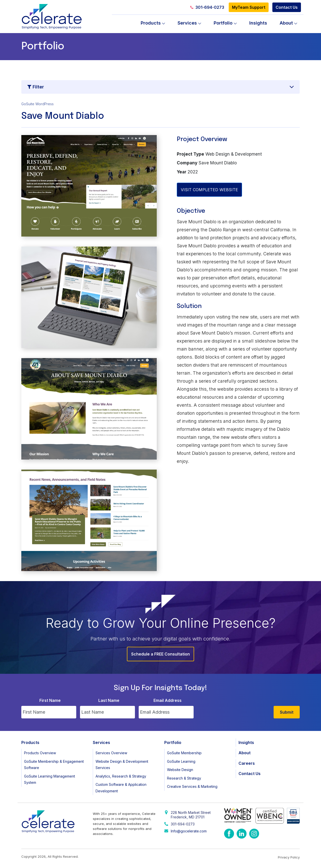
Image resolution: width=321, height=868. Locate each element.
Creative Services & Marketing (192, 786)
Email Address (168, 700)
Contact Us (287, 7)
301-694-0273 (207, 7)
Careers (247, 763)
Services (187, 23)
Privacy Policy (289, 857)
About (286, 23)
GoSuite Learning (181, 761)
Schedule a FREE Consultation (160, 654)
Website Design (180, 770)
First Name (50, 700)
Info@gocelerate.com (189, 831)
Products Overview (40, 753)
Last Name (109, 700)
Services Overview (111, 753)
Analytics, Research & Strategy (121, 776)
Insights (258, 23)
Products (151, 23)
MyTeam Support (249, 7)
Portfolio (223, 23)
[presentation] (235, 709)
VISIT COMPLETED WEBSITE (209, 190)
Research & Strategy (184, 778)
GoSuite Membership (184, 753)
